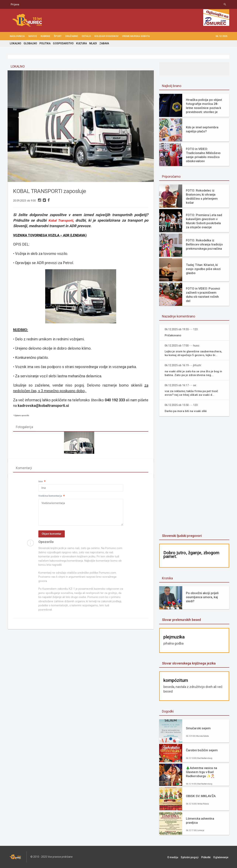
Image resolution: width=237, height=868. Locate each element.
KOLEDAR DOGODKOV (106, 36)
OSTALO (86, 36)
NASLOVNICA (17, 36)
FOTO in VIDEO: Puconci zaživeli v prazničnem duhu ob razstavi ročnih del (203, 295)
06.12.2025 (222, 36)
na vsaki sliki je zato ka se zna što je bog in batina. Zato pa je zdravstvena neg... (194, 373)
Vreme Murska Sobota (136, 36)
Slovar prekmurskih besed (181, 620)
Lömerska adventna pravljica (200, 821)
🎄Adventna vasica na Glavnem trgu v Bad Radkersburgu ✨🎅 (201, 772)
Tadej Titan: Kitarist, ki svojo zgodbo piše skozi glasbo (203, 269)
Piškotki (208, 857)
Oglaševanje (222, 857)
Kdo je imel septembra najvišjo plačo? (202, 129)
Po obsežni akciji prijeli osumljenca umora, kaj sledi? (202, 597)
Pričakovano (173, 335)
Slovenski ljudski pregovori (182, 536)
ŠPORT (58, 36)
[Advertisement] (194, 475)
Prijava (15, 4)
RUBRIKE (45, 36)
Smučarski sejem (198, 728)
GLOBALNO (30, 43)
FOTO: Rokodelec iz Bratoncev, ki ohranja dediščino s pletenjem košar (202, 197)
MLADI (92, 43)
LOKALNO (15, 43)
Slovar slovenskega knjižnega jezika (188, 663)
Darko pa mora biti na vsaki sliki (186, 411)
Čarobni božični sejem (202, 750)
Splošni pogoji (192, 857)
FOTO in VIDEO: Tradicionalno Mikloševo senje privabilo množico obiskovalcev (203, 155)
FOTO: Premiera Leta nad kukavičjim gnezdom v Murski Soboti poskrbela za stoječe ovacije (204, 221)
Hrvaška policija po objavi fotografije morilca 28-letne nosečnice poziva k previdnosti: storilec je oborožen (204, 106)
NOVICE (33, 36)
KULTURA (81, 43)
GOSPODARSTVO (63, 43)
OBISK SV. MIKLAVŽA (201, 796)
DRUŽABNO (72, 36)
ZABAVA (103, 43)
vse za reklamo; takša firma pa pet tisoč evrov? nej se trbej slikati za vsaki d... (191, 393)
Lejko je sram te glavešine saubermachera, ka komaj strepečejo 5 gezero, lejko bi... (194, 353)
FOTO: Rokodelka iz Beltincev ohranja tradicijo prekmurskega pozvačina (204, 244)
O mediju (176, 857)
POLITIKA (45, 43)
